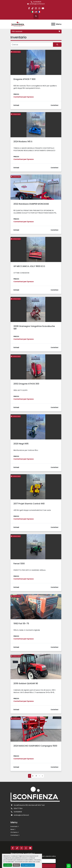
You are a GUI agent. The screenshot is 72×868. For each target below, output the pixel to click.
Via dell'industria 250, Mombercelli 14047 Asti (29, 805)
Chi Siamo (14, 832)
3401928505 (37, 2)
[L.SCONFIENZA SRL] (35, 794)
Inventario (14, 826)
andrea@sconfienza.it (21, 815)
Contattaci (14, 835)
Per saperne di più (28, 865)
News (12, 829)
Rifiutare (16, 865)
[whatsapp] (39, 8)
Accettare (8, 865)
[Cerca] (32, 45)
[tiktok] (33, 8)
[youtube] (43, 8)
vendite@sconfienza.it (37, 4)
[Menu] (53, 24)
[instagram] (36, 8)
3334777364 (18, 808)
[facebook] (29, 8)
